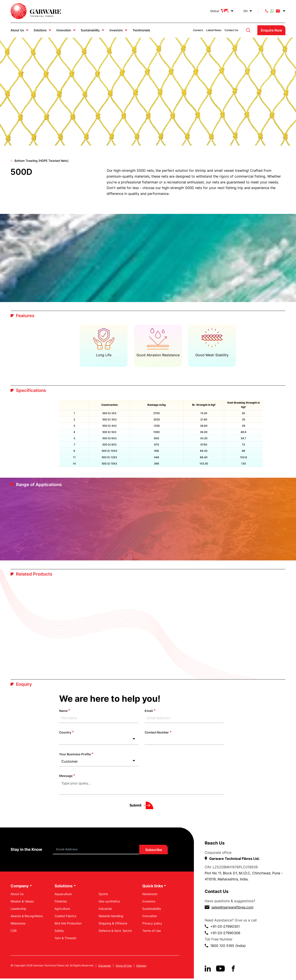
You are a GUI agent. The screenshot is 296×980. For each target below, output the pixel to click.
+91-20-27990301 (225, 928)
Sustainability (90, 30)
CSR (14, 932)
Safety (59, 932)
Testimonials (141, 30)
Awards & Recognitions (27, 917)
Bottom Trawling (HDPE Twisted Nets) (41, 161)
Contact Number (157, 734)
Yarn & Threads (65, 939)
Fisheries (61, 903)
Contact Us (231, 30)
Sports (103, 895)
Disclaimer (105, 967)
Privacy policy (152, 925)
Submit (135, 807)
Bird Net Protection (68, 925)
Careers (198, 30)
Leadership (18, 910)
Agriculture (62, 910)
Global (220, 11)
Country (65, 734)
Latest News (214, 30)
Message (66, 777)
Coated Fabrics (65, 917)
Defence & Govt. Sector (115, 932)
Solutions (40, 30)
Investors (116, 30)
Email (149, 712)
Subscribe (154, 851)
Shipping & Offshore (113, 925)
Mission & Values (22, 903)
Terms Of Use (124, 967)
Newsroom (150, 895)
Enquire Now (271, 30)
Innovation (64, 30)
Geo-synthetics (109, 903)
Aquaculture (63, 895)
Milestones (18, 925)
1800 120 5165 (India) (228, 947)
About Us (17, 30)
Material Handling (111, 917)
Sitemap (141, 967)
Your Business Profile (75, 755)
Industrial (105, 910)
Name (63, 712)
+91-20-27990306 (225, 934)
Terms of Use (152, 932)
